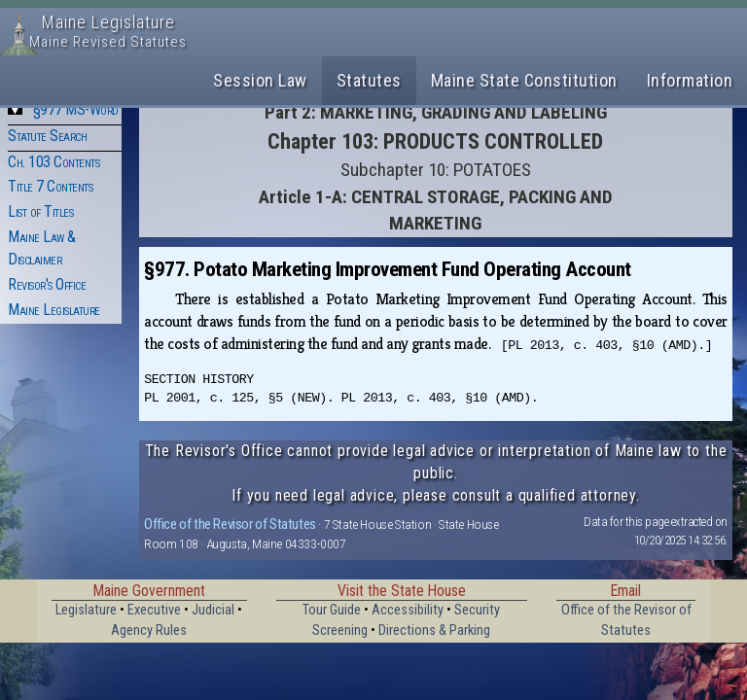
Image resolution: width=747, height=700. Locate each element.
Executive (154, 610)
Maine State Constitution (524, 80)
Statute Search (47, 136)
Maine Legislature (54, 310)
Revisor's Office (47, 284)
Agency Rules (149, 630)
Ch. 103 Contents (53, 162)
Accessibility (408, 610)
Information (690, 80)
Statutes (369, 80)
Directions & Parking (434, 630)
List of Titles (40, 211)
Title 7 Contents (50, 186)
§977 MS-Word (76, 109)
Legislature (86, 610)
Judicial (213, 610)
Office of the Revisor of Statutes (230, 524)
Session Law (260, 80)
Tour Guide (332, 610)
